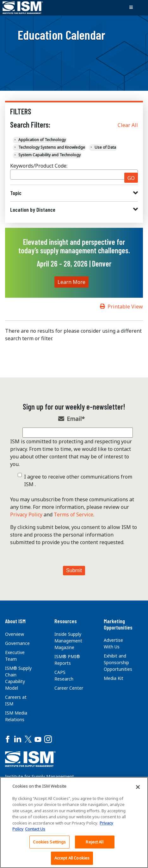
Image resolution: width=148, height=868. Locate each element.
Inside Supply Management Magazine (68, 641)
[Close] (138, 787)
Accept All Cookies (72, 858)
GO (131, 178)
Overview (15, 634)
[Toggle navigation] (131, 8)
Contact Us (35, 829)
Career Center (69, 688)
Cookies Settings (49, 842)
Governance (17, 643)
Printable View (125, 307)
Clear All (128, 125)
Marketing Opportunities (118, 624)
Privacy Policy (26, 514)
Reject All (94, 842)
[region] (74, 822)
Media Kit (114, 678)
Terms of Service (74, 514)
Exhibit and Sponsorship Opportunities (118, 662)
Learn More (71, 282)
